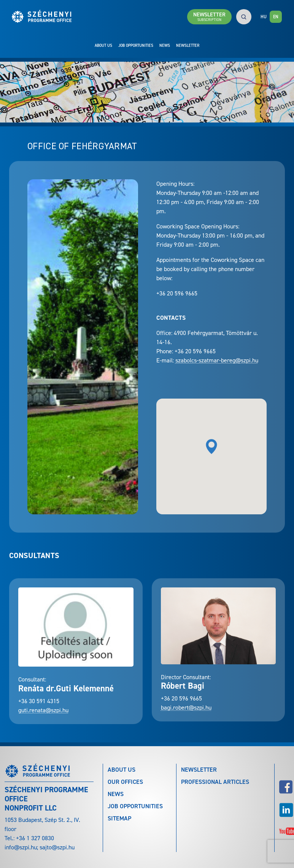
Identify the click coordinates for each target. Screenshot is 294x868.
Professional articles (215, 782)
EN (276, 17)
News (165, 45)
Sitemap (119, 818)
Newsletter (188, 45)
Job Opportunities (136, 45)
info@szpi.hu (21, 847)
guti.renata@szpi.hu (43, 710)
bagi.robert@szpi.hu (186, 708)
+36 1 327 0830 (35, 838)
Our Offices (125, 782)
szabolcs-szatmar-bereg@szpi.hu (217, 360)
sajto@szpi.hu (57, 847)
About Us (103, 45)
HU (264, 17)
